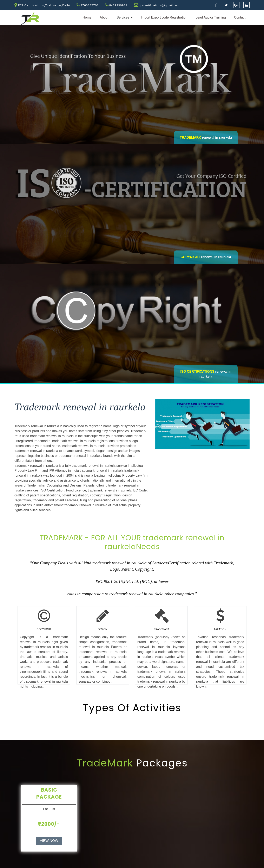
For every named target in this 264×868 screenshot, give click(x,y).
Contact (240, 17)
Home (87, 17)
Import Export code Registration (164, 17)
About (104, 17)
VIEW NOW (49, 841)
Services (123, 17)
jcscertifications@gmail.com (160, 5)
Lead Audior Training (211, 17)
